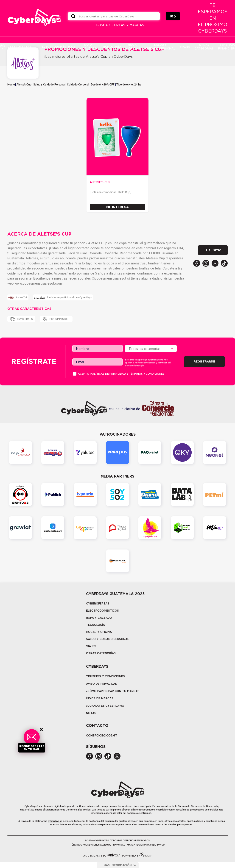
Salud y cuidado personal (108, 639)
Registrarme (204, 361)
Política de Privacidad (145, 363)
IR (173, 16)
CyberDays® (32, 806)
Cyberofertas (98, 603)
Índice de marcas (100, 698)
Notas (91, 713)
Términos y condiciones (147, 374)
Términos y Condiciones (105, 676)
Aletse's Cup (24, 85)
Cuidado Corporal (78, 85)
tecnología (95, 625)
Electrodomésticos (102, 611)
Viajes (91, 646)
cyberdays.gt (55, 821)
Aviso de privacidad (102, 684)
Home (11, 85)
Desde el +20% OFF (103, 85)
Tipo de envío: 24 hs (129, 85)
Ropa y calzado (99, 618)
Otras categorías (101, 653)
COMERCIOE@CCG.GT (102, 735)
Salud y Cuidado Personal (49, 85)
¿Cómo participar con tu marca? (112, 691)
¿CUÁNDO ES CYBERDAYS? (105, 706)
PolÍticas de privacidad (108, 374)
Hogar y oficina (99, 632)
